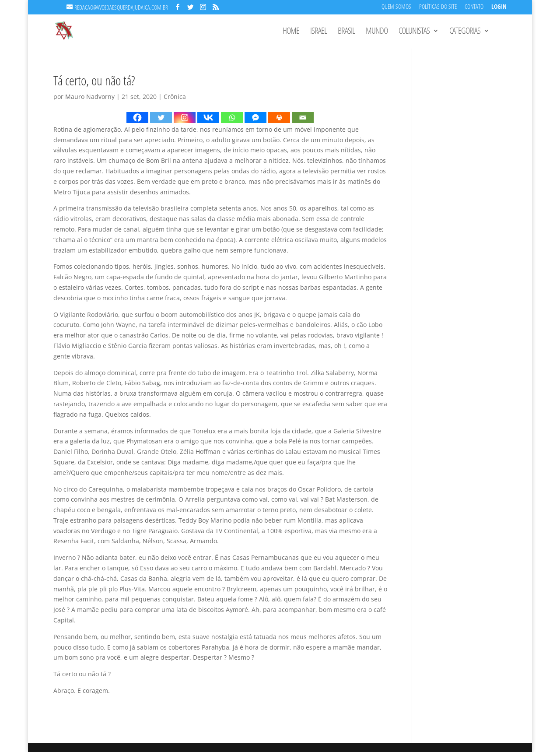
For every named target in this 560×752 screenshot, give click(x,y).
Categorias (465, 32)
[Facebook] (137, 118)
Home (291, 32)
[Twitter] (161, 118)
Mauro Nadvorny (90, 97)
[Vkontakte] (208, 118)
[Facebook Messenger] (255, 118)
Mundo (377, 32)
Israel (318, 32)
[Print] (279, 118)
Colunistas (414, 32)
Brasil (346, 32)
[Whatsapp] (232, 118)
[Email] (303, 118)
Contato (474, 7)
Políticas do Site (438, 7)
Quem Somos (396, 7)
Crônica (175, 97)
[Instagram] (185, 118)
